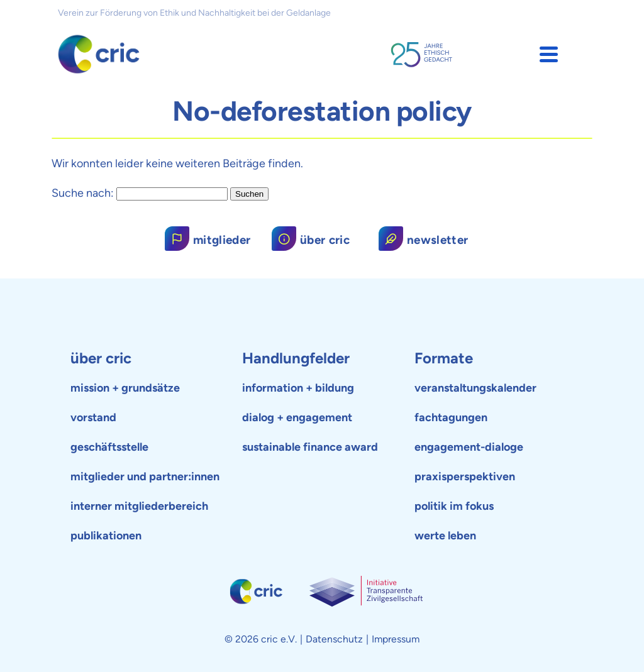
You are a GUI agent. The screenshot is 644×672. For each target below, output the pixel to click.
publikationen (106, 536)
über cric (101, 358)
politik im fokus (454, 506)
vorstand (93, 417)
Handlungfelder (296, 358)
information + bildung (298, 388)
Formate (444, 358)
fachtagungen (451, 417)
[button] (549, 54)
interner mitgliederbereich (139, 506)
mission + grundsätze (125, 388)
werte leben (445, 536)
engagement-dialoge (469, 447)
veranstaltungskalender (475, 388)
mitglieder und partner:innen (145, 476)
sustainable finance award (310, 447)
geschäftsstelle (109, 447)
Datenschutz (334, 639)
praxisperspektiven (465, 476)
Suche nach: (83, 193)
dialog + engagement (297, 417)
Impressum (396, 639)
